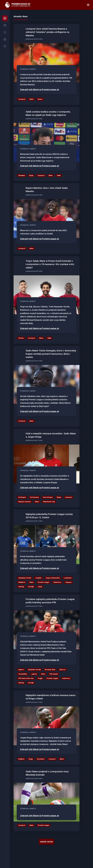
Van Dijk (31, 587)
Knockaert (41, 759)
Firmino (21, 338)
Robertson (57, 582)
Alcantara (22, 175)
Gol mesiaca (34, 497)
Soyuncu (68, 582)
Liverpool (22, 99)
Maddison (22, 582)
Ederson (62, 670)
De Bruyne (22, 497)
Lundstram (68, 578)
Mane (31, 99)
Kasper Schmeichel (53, 578)
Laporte (34, 674)
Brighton (21, 759)
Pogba (40, 678)
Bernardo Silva (50, 670)
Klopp (31, 175)
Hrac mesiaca (48, 497)
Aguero (21, 670)
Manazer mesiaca (25, 502)
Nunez (40, 99)
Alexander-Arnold (25, 578)
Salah (59, 175)
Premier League (43, 582)
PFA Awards (54, 674)
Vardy (40, 587)
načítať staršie (46, 842)
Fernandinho (23, 674)
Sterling (21, 587)
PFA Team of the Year (26, 678)
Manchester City (49, 502)
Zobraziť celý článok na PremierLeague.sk (40, 90)
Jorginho (38, 578)
